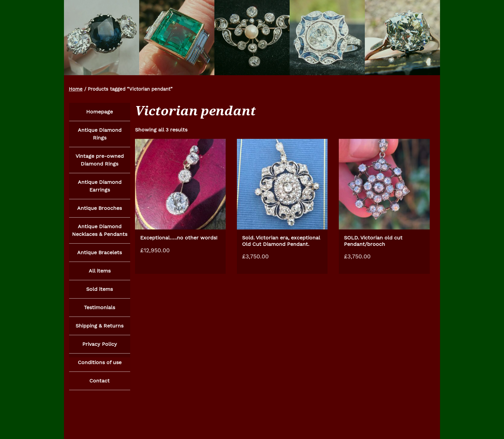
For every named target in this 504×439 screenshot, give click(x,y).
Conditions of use (100, 366)
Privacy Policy (100, 348)
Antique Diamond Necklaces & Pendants (100, 232)
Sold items (99, 292)
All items (100, 273)
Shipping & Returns (99, 329)
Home (76, 89)
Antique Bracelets (99, 254)
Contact (99, 385)
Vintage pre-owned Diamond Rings (100, 161)
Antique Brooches (99, 209)
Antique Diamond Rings (100, 134)
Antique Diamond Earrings (100, 187)
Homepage (99, 112)
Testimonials (99, 310)
